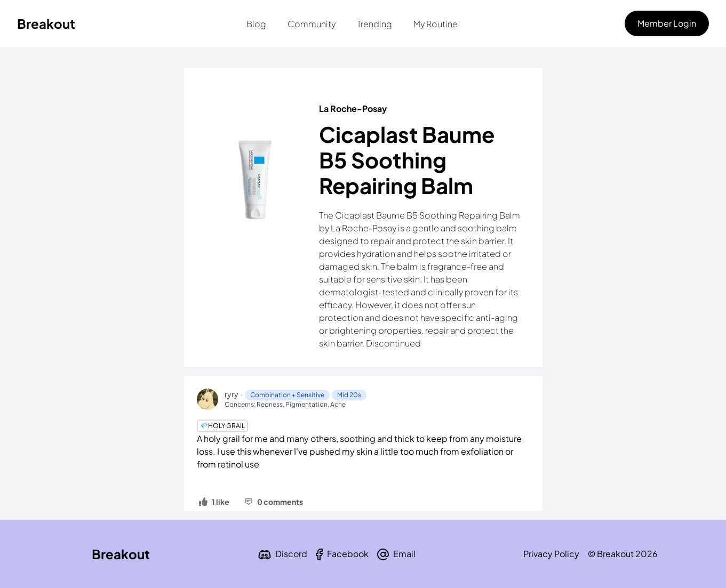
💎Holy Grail (222, 426)
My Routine (436, 24)
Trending (374, 24)
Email (404, 554)
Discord (291, 554)
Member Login (667, 23)
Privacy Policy (551, 554)
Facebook (348, 554)
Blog (256, 24)
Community (312, 24)
